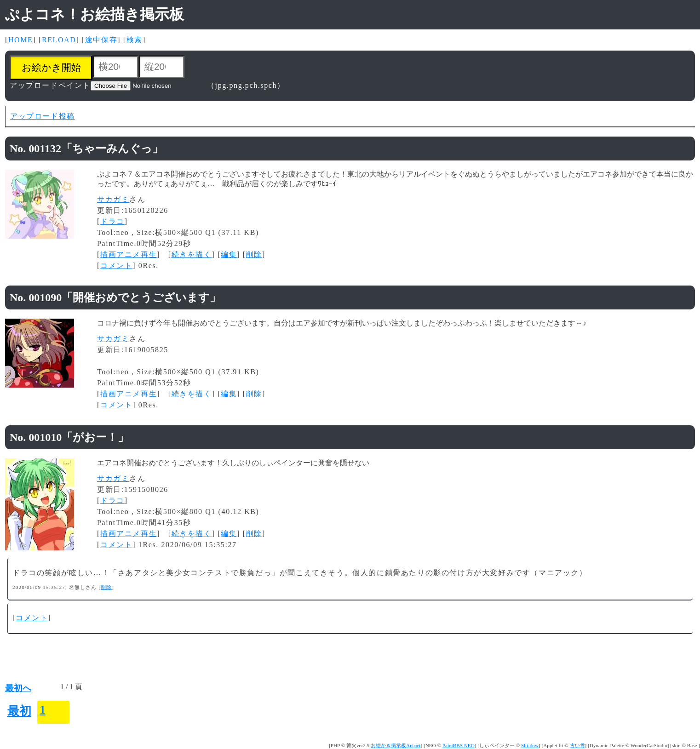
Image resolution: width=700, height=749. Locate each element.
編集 (229, 254)
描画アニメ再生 (129, 254)
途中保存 (101, 40)
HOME (21, 40)
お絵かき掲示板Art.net (396, 745)
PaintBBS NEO (459, 745)
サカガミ (113, 199)
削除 (254, 254)
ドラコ (112, 221)
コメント (116, 266)
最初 (19, 711)
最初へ (18, 688)
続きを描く (192, 254)
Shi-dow (530, 745)
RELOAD (59, 40)
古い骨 (577, 745)
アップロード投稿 (43, 116)
